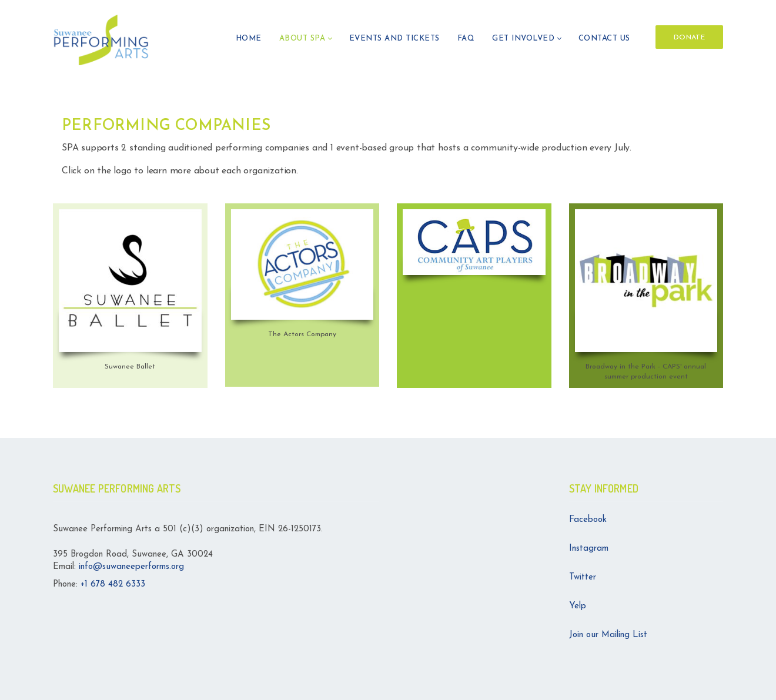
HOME (249, 38)
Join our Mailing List (608, 635)
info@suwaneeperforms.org (131, 567)
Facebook (588, 520)
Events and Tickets (394, 38)
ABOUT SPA (302, 38)
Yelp (578, 606)
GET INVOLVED (523, 38)
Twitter (583, 577)
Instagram (589, 549)
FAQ (466, 38)
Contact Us (604, 38)
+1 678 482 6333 (113, 585)
